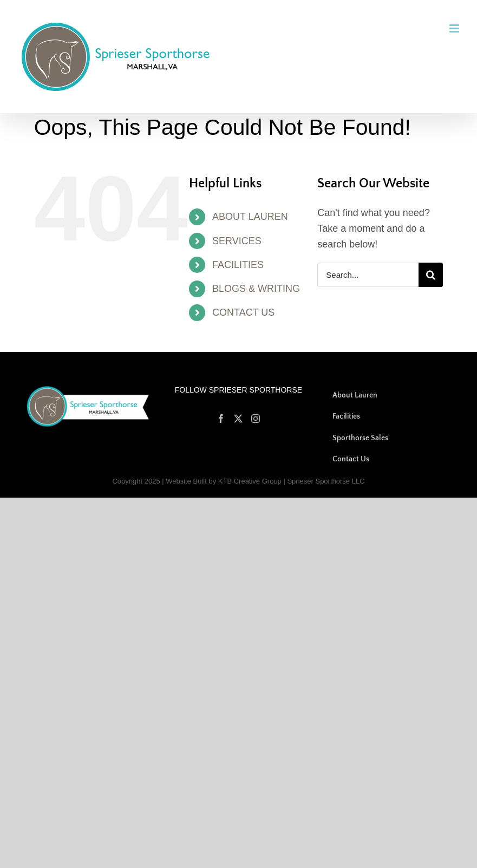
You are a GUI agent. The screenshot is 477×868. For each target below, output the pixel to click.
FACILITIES (238, 265)
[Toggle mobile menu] (455, 28)
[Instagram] (256, 419)
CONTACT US (243, 312)
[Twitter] (238, 419)
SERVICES (237, 241)
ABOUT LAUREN (250, 217)
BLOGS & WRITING (256, 289)
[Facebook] (221, 419)
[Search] (431, 275)
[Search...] (368, 275)
